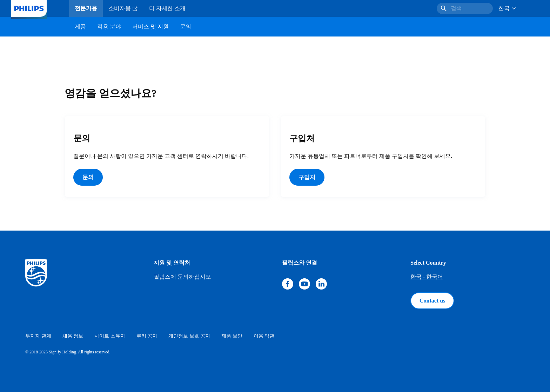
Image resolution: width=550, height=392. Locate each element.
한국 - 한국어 (427, 277)
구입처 (307, 177)
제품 (80, 26)
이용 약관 (264, 336)
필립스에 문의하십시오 (182, 277)
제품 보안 (232, 336)
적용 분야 (109, 26)
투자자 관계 (38, 336)
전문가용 (86, 8)
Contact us (432, 301)
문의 (88, 177)
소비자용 (123, 8)
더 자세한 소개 (167, 8)
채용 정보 (73, 336)
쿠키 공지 (147, 336)
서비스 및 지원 (150, 26)
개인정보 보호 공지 (189, 336)
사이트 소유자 (110, 336)
